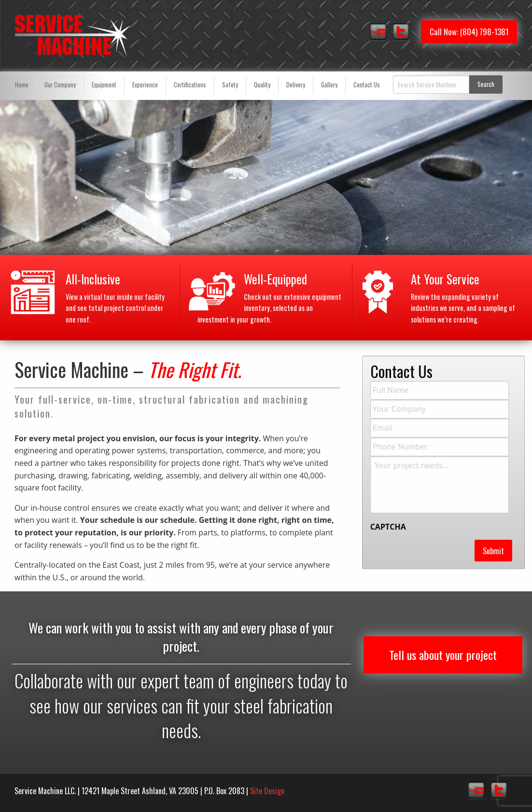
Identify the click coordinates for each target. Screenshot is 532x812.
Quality (262, 85)
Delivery (296, 85)
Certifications (190, 85)
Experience (145, 85)
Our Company (60, 85)
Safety (230, 85)
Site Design (267, 791)
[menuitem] (22, 85)
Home (22, 85)
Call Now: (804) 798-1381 (469, 32)
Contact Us (367, 85)
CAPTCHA (388, 527)
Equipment (104, 85)
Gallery (329, 85)
